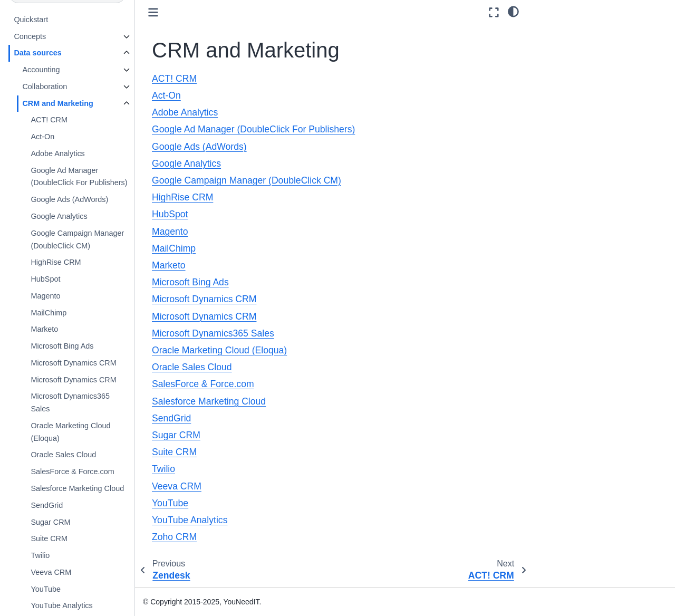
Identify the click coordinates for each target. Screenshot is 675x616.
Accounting (41, 70)
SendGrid (47, 505)
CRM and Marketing (57, 103)
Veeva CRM (51, 572)
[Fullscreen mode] (494, 12)
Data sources (37, 53)
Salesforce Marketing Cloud (77, 488)
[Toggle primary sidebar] (153, 12)
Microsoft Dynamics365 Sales (70, 402)
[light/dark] (513, 11)
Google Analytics (59, 216)
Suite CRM (49, 538)
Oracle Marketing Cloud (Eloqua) (70, 432)
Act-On (42, 137)
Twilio (40, 555)
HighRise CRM (56, 262)
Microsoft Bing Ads (62, 346)
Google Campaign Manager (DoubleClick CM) (77, 239)
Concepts (30, 36)
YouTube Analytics (61, 605)
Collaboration (45, 86)
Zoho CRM (174, 537)
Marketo (44, 329)
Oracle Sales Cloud (63, 455)
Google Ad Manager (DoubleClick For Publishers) (79, 177)
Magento (45, 296)
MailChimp (49, 313)
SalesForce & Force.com (72, 471)
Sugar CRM (50, 522)
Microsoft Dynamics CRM (73, 363)
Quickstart (31, 20)
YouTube (46, 589)
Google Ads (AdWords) (69, 199)
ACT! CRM (49, 120)
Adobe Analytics (57, 153)
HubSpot (45, 279)
